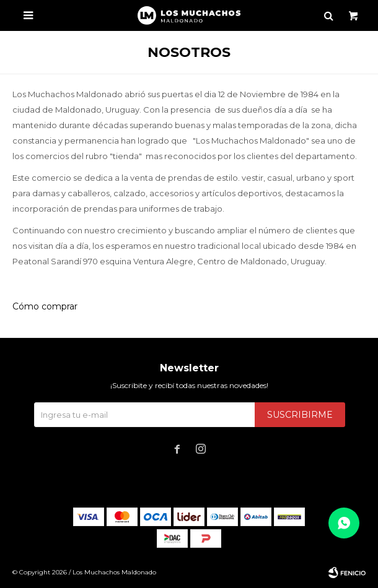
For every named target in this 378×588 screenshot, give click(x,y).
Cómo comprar (45, 306)
